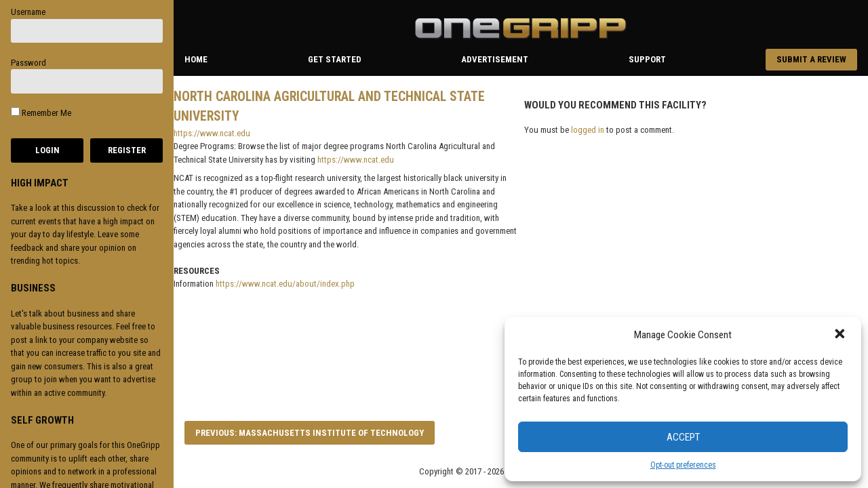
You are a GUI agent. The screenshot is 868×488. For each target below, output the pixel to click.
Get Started (335, 59)
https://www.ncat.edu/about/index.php (285, 284)
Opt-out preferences (683, 465)
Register (127, 150)
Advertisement (495, 59)
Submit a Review (811, 59)
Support (647, 59)
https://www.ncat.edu (212, 133)
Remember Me (41, 113)
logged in (588, 130)
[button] (841, 335)
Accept (683, 437)
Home (196, 59)
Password (28, 63)
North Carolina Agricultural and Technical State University (329, 106)
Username (28, 12)
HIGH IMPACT (40, 183)
